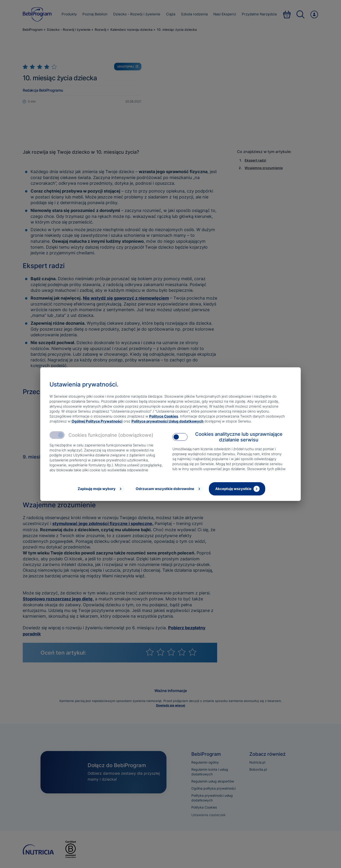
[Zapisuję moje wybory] (100, 489)
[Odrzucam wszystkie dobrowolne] (169, 489)
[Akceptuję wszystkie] (237, 489)
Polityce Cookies (164, 416)
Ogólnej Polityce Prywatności (97, 421)
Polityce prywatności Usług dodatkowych (167, 421)
